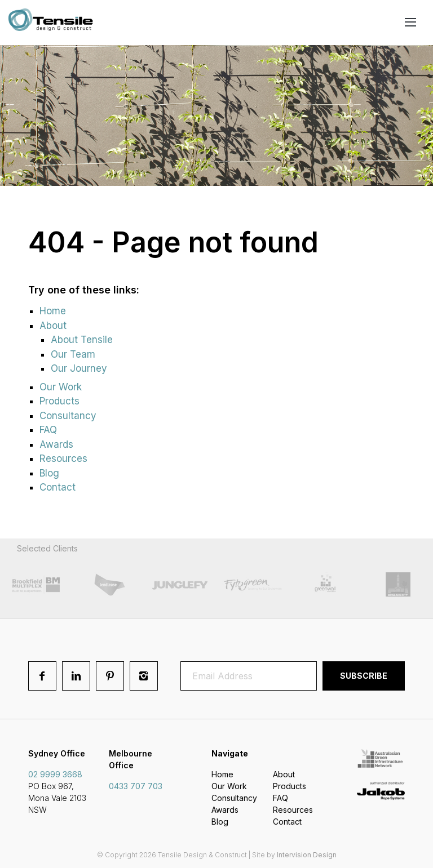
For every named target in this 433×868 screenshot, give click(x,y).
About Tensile (82, 340)
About (53, 326)
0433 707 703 (136, 786)
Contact (58, 487)
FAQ (48, 430)
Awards (56, 444)
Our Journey (79, 368)
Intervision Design (307, 855)
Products (59, 401)
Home (53, 311)
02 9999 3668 (55, 774)
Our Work (61, 387)
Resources (63, 459)
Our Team (73, 354)
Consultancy (68, 416)
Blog (49, 473)
